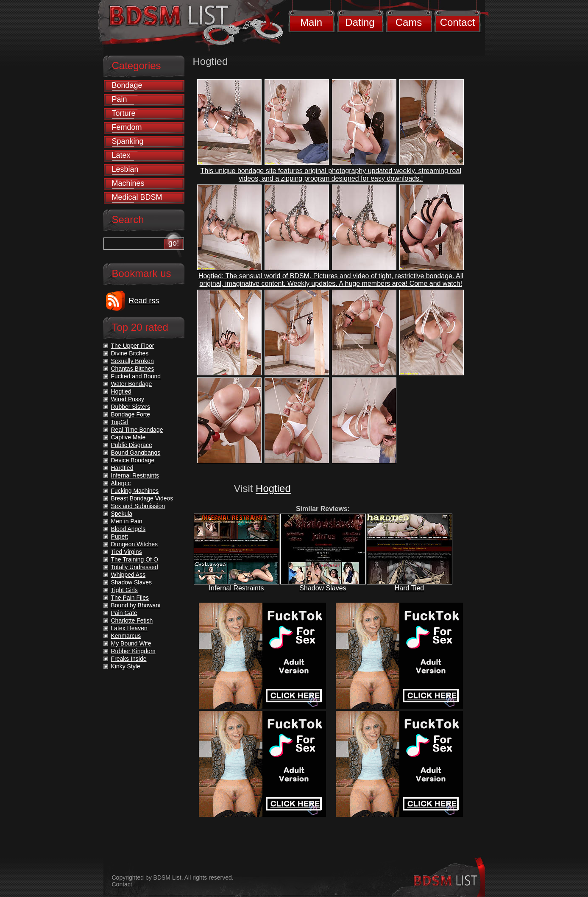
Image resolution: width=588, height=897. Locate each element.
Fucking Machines (135, 491)
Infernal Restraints (237, 588)
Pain (120, 99)
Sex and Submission (138, 506)
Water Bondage (132, 384)
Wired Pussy (128, 399)
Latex (121, 155)
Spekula (122, 514)
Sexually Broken (132, 361)
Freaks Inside (129, 659)
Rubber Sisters (131, 407)
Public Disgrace (132, 445)
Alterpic (121, 483)
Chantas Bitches (133, 369)
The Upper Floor (133, 346)
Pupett (120, 537)
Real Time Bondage (137, 430)
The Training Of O (135, 559)
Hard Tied (409, 588)
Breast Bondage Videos (142, 498)
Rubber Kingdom (133, 651)
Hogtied (273, 488)
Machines (128, 183)
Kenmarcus (126, 636)
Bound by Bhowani (136, 605)
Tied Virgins (127, 552)
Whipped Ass (128, 575)
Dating (360, 22)
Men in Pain (127, 521)
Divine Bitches (130, 353)
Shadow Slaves (323, 588)
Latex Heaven (129, 628)
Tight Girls (124, 590)
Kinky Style (126, 666)
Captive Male (128, 437)
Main (311, 22)
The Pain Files (130, 598)
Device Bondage (133, 460)
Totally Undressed (135, 567)
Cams (409, 22)
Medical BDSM (137, 197)
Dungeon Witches (135, 544)
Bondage (127, 85)
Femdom (127, 127)
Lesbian (125, 169)
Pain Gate (124, 613)
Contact (458, 22)
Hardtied (122, 468)
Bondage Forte (131, 414)
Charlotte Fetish (132, 620)
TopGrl (120, 422)
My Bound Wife (131, 643)
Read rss (144, 301)
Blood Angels (128, 529)
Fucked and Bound (136, 376)
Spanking (128, 141)
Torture (124, 113)
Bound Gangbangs (136, 453)
